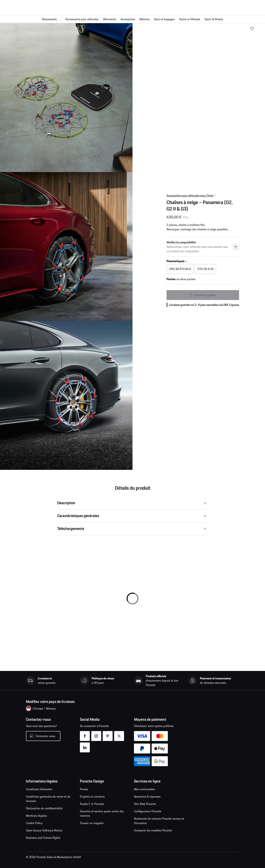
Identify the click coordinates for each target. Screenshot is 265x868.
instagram (96, 734)
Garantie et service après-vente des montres (102, 813)
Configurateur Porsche (148, 811)
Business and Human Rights (43, 838)
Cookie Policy (34, 823)
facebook (85, 734)
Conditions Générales (39, 789)
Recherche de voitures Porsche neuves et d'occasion (159, 821)
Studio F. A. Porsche (92, 804)
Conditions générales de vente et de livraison (48, 799)
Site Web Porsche (145, 804)
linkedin (85, 745)
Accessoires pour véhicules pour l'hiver (190, 195)
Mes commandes (144, 789)
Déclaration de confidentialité (44, 808)
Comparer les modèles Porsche (153, 830)
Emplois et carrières (92, 796)
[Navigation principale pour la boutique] (132, 19)
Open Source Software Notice (44, 830)
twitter (119, 734)
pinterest (108, 734)
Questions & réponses (147, 796)
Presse (84, 789)
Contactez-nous (45, 736)
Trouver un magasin (92, 823)
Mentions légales (36, 816)
